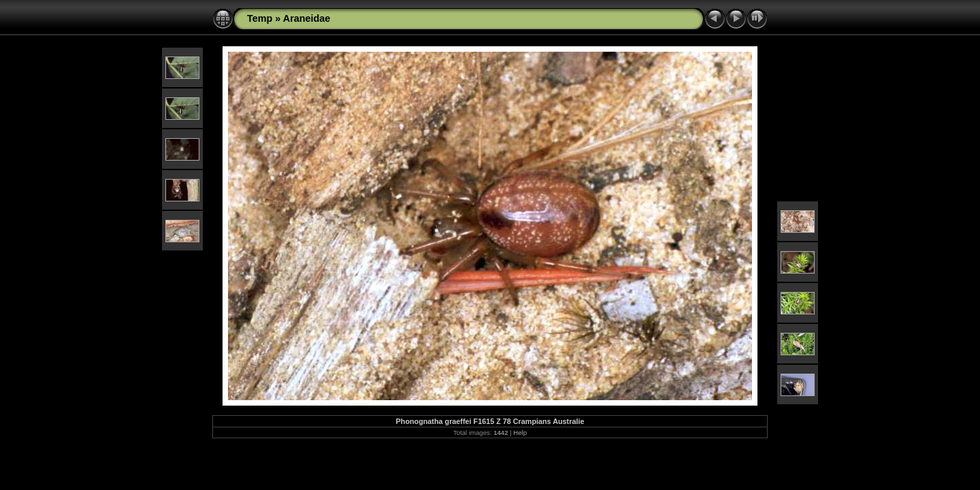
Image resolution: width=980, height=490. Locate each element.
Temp (260, 18)
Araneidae (307, 18)
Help (520, 432)
